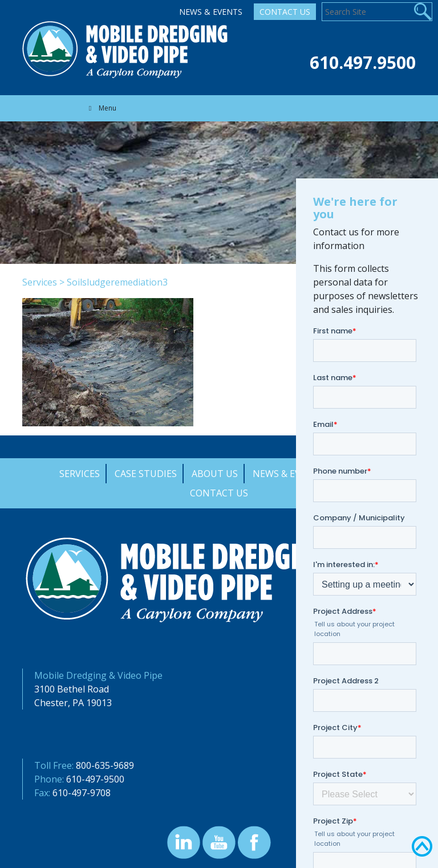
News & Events (211, 12)
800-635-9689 (105, 765)
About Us (215, 474)
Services (40, 282)
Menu (101, 108)
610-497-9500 (95, 779)
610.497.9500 (363, 62)
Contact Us (285, 12)
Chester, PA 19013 (73, 703)
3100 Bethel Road (72, 689)
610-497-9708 (82, 793)
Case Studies (146, 474)
